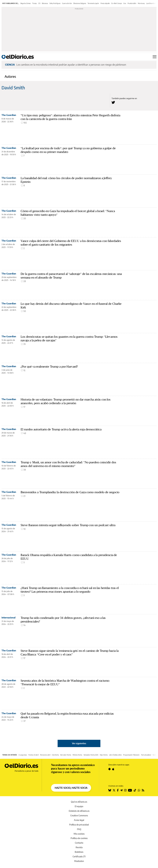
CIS (39, 3)
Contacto (79, 843)
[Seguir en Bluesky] (110, 790)
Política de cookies (79, 838)
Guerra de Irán (67, 3)
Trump (34, 3)
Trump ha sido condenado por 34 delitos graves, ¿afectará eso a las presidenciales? (63, 620)
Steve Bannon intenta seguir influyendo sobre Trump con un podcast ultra (68, 525)
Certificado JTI (79, 856)
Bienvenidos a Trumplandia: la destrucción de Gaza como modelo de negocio (70, 492)
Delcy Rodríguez (55, 3)
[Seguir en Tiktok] (135, 790)
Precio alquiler (105, 3)
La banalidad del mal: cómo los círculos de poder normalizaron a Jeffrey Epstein (66, 180)
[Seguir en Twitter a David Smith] (113, 102)
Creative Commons (79, 815)
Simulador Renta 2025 (91, 755)
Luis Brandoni (151, 3)
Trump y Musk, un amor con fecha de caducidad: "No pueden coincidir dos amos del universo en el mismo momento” (68, 464)
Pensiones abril (45, 755)
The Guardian (9, 115)
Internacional (8, 617)
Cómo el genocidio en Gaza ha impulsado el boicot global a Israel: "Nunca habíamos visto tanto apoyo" (68, 213)
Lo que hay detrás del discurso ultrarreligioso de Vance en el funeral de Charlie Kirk (71, 306)
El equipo (79, 806)
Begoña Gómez (26, 3)
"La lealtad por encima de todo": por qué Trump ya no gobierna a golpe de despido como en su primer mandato (68, 150)
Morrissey (141, 3)
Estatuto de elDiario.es (79, 811)
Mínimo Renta (77, 755)
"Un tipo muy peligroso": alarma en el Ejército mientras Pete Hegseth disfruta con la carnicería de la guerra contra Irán (70, 117)
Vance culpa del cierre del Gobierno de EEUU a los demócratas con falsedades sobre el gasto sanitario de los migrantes (71, 243)
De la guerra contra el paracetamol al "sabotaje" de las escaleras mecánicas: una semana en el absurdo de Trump (71, 276)
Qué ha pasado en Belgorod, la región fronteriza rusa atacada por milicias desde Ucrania (67, 715)
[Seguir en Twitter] (114, 790)
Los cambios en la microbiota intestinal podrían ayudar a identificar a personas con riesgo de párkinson (71, 65)
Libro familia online (115, 755)
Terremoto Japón (93, 3)
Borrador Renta (66, 755)
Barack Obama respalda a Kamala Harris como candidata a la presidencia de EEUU (69, 557)
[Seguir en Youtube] (130, 790)
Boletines (79, 852)
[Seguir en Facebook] (118, 790)
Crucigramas (23, 755)
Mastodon (79, 861)
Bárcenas (45, 3)
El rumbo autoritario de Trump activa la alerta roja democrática (61, 429)
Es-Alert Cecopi (117, 3)
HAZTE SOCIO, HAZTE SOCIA (71, 788)
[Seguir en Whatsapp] (139, 790)
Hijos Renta (104, 755)
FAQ (79, 829)
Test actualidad (146, 755)
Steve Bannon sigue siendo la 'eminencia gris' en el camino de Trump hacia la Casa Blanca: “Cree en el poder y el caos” (70, 653)
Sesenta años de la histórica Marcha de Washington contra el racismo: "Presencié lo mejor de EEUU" (65, 683)
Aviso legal (79, 820)
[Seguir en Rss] (143, 790)
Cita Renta (55, 755)
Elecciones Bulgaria (80, 3)
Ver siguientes (79, 743)
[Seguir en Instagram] (125, 790)
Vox (125, 3)
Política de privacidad (79, 825)
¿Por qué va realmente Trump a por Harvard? (49, 367)
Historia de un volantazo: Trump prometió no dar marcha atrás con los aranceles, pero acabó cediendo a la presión (66, 401)
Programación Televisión (131, 755)
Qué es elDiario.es (79, 802)
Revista (79, 847)
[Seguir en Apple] (113, 769)
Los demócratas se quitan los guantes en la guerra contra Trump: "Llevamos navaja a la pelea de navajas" (69, 339)
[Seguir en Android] (109, 769)
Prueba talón (132, 3)
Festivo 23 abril (33, 755)
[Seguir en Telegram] (121, 790)
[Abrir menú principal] (155, 57)
